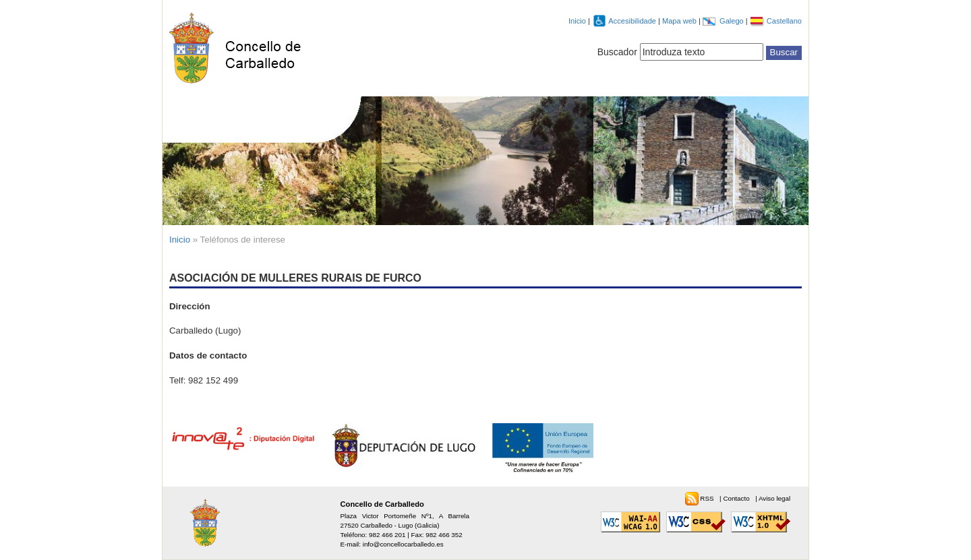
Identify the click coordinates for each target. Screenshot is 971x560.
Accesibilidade (633, 21)
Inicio (577, 21)
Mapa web (680, 21)
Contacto (737, 498)
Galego (733, 21)
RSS (708, 498)
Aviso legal (774, 498)
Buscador (617, 52)
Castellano (784, 21)
